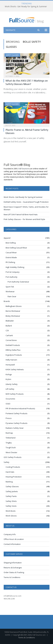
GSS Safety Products (13, 457)
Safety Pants (11, 496)
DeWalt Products (13, 345)
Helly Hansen (11, 360)
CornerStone (11, 340)
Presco (9, 418)
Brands (7, 301)
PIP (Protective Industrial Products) (20, 408)
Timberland (11, 438)
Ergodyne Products (14, 355)
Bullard (9, 326)
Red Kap (9, 433)
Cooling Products (13, 467)
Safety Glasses (12, 55)
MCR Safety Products (15, 394)
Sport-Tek (10, 287)
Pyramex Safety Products (17, 423)
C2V (7, 330)
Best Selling (11, 243)
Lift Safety (10, 389)
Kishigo (9, 374)
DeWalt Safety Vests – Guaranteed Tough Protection (26, 202)
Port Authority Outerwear (18, 282)
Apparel (7, 238)
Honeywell (10, 365)
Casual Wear (11, 252)
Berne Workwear (13, 311)
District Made (11, 257)
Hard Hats (10, 472)
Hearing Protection (14, 477)
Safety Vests (11, 506)
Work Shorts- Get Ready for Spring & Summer (26, 6)
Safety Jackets (12, 491)
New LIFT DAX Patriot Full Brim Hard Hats (21, 214)
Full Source (23, 169)
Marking (9, 482)
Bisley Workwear (13, 316)
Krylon (8, 379)
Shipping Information (13, 563)
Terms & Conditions (12, 577)
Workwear (10, 291)
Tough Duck (11, 447)
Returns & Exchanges (13, 568)
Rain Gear (12, 296)
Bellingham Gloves (14, 306)
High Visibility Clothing (15, 267)
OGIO (8, 404)
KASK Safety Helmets (15, 369)
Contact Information (12, 544)
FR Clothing (10, 262)
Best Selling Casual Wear (16, 248)
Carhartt (9, 335)
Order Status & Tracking (14, 572)
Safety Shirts (11, 501)
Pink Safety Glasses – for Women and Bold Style (24, 219)
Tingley (9, 443)
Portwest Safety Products (17, 413)
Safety (7, 462)
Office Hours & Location (14, 539)
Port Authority (12, 277)
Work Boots (11, 511)
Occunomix (10, 399)
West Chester (11, 452)
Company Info (10, 534)
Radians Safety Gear (15, 428)
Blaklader (10, 321)
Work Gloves (11, 516)
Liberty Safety (12, 384)
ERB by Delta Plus (13, 350)
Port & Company (13, 272)
